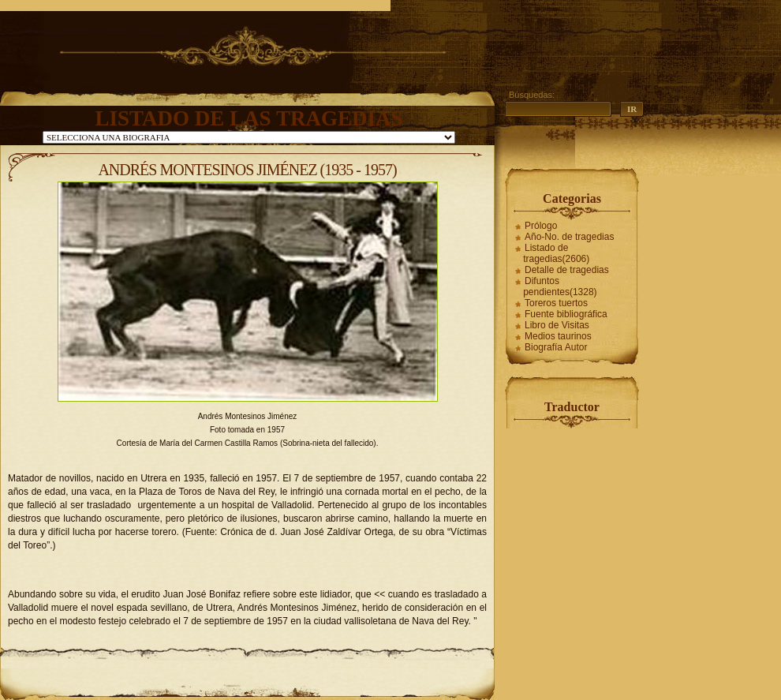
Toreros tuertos (556, 303)
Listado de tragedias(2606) (556, 253)
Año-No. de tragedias (569, 237)
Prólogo (541, 226)
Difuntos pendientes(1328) (560, 286)
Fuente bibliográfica (566, 314)
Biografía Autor (556, 347)
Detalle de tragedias (567, 270)
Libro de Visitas (557, 325)
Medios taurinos (558, 336)
